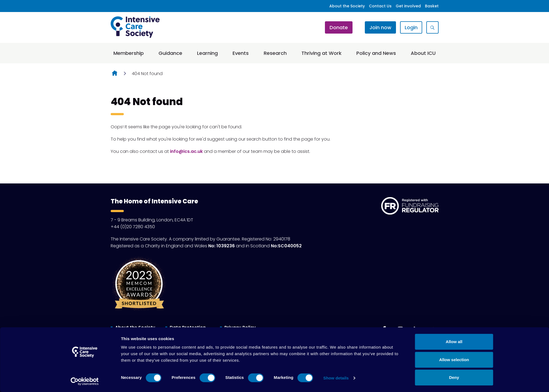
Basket (432, 6)
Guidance (170, 53)
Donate (339, 27)
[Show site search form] (432, 27)
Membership (129, 53)
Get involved (408, 6)
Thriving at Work (322, 53)
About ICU (423, 53)
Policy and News (376, 53)
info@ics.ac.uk (186, 151)
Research (275, 53)
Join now (380, 27)
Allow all (454, 342)
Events (241, 53)
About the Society (347, 6)
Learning (207, 53)
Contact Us (380, 6)
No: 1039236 (221, 246)
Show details (336, 378)
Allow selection (454, 360)
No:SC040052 (286, 246)
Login (411, 27)
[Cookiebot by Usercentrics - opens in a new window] (85, 381)
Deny (454, 377)
